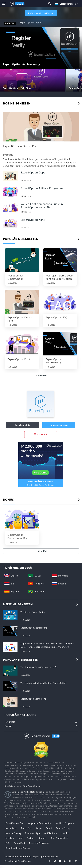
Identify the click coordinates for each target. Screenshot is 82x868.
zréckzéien (27, 828)
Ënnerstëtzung (63, 828)
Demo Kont (19, 843)
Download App (32, 833)
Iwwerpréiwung (13, 833)
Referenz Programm (39, 843)
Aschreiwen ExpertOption (41, 13)
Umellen (65, 833)
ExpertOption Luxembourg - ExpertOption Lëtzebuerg (31, 857)
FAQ (8, 843)
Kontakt (42, 838)
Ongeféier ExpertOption (40, 823)
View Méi (41, 376)
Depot (49, 828)
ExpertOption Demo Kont (33, 22)
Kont (20, 838)
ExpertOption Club (15, 823)
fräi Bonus (41, 435)
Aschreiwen (11, 828)
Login (39, 828)
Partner (31, 838)
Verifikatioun (50, 833)
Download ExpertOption (18, 848)
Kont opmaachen (59, 425)
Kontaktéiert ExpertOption (18, 861)
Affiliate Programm (66, 823)
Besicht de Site (23, 425)
